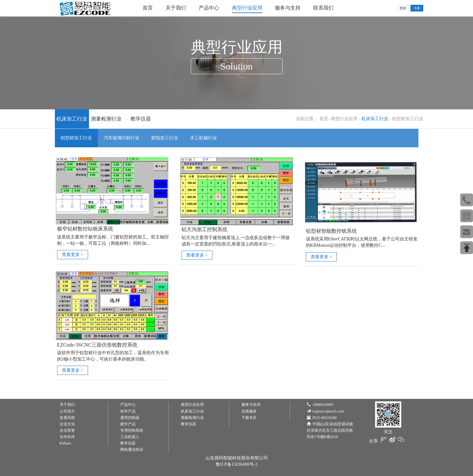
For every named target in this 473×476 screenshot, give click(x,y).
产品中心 (128, 404)
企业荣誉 (67, 430)
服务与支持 (251, 404)
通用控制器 (130, 417)
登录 (403, 8)
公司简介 (67, 411)
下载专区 (249, 417)
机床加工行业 (72, 119)
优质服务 (249, 411)
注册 (417, 8)
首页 (324, 119)
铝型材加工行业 (408, 119)
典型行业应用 (344, 119)
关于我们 (67, 404)
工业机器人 (130, 436)
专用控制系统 (132, 430)
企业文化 (67, 424)
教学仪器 (141, 119)
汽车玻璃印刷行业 (123, 138)
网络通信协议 (132, 449)
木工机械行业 (207, 138)
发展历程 (67, 417)
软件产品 (128, 411)
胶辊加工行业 (167, 138)
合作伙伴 (67, 436)
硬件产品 (128, 424)
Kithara (65, 443)
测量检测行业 (106, 119)
